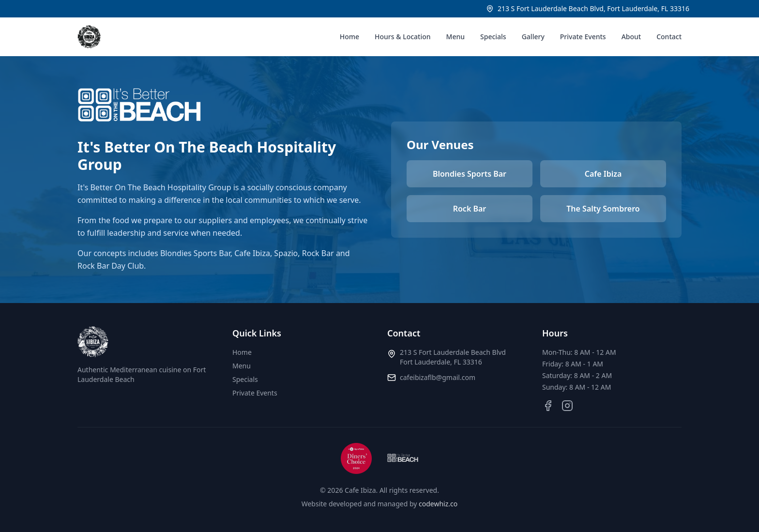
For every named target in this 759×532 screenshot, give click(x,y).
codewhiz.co (438, 504)
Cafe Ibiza (603, 174)
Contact (669, 37)
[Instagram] (567, 406)
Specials (493, 37)
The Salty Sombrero (603, 209)
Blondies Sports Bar (470, 174)
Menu (455, 37)
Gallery (533, 37)
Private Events (583, 37)
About (631, 37)
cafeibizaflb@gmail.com (438, 377)
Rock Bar (470, 209)
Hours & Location (403, 37)
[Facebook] (548, 406)
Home (349, 37)
